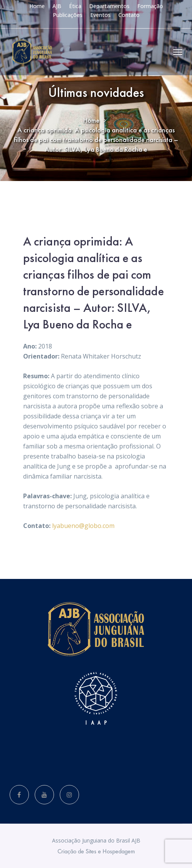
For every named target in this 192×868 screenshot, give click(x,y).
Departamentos (109, 6)
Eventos (100, 15)
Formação (150, 6)
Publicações (68, 15)
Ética (75, 6)
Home (37, 6)
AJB (57, 6)
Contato (129, 15)
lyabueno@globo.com (83, 526)
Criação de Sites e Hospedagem (96, 851)
